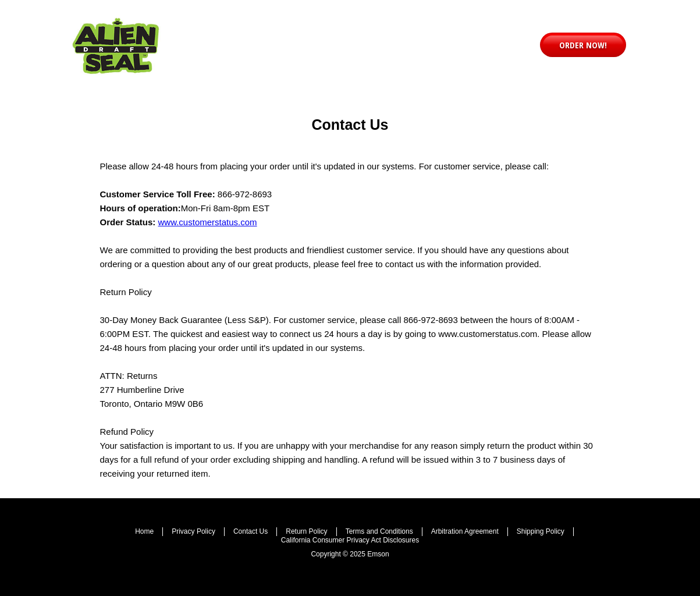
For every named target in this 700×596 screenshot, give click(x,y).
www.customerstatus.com (208, 222)
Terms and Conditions (379, 531)
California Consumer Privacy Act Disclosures (350, 540)
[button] (583, 45)
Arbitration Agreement (465, 531)
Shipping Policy (541, 531)
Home (144, 531)
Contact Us (250, 531)
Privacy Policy (193, 531)
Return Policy (306, 531)
